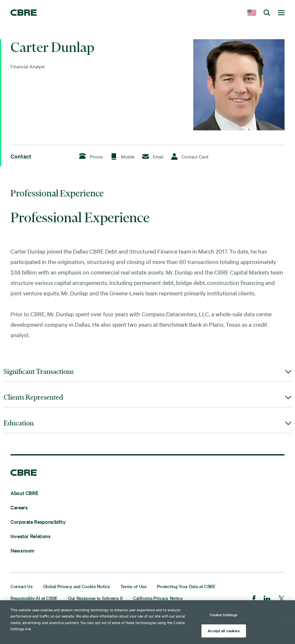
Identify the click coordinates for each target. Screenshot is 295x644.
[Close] (288, 622)
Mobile (122, 156)
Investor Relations (31, 536)
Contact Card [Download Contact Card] (190, 157)
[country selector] (252, 13)
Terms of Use (133, 586)
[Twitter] (281, 599)
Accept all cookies (224, 631)
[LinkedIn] (267, 599)
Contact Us (22, 586)
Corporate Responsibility (38, 521)
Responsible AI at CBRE (34, 598)
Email (153, 157)
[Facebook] (254, 599)
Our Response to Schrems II (95, 598)
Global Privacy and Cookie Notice (77, 586)
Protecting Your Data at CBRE (186, 586)
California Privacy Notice (158, 598)
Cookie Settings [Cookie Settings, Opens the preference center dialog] (224, 615)
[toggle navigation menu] (281, 13)
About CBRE (24, 493)
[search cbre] (267, 13)
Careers (19, 507)
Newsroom (22, 550)
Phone (91, 156)
